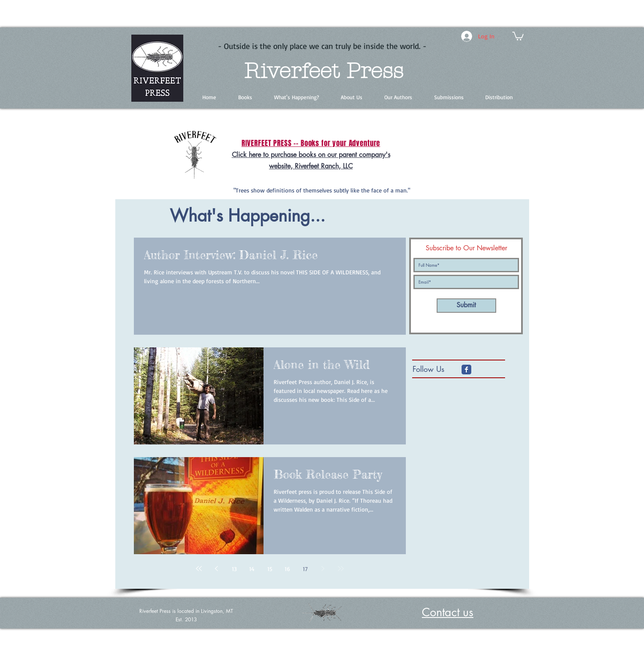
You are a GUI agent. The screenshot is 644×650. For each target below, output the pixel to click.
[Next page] (323, 569)
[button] (518, 36)
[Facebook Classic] (466, 370)
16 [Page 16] (287, 569)
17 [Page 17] (305, 569)
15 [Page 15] (270, 569)
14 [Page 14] (252, 569)
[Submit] (466, 306)
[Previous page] (217, 569)
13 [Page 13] (234, 569)
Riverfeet (292, 71)
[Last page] (341, 569)
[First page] (199, 569)
